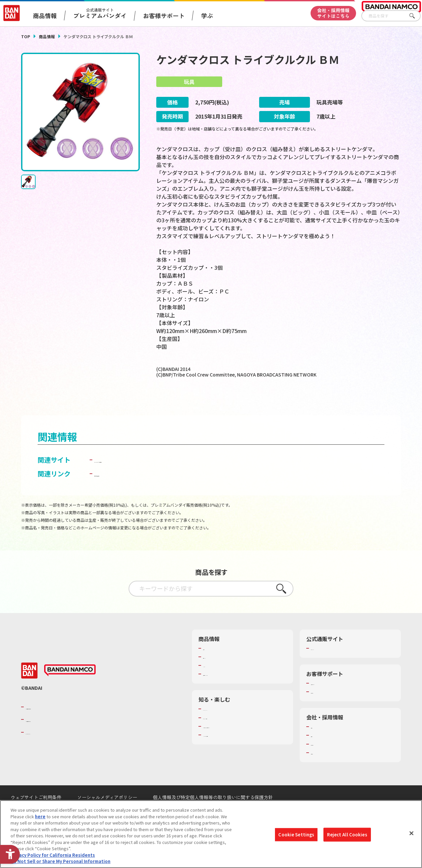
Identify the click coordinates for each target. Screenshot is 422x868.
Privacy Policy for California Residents (53, 855)
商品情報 (47, 36)
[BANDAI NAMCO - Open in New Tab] (70, 687)
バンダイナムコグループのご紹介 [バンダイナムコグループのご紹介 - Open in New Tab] (65, 724)
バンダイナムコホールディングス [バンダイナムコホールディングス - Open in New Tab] (65, 737)
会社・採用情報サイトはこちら (333, 13)
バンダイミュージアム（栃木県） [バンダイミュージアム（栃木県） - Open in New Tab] (235, 758)
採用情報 (319, 752)
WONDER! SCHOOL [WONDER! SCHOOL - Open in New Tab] (222, 726)
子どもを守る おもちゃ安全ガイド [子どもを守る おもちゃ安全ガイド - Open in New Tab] (145, 490)
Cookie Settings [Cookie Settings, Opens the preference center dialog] (296, 835)
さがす (416, 16)
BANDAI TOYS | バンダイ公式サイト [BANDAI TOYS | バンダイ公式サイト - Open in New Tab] (148, 476)
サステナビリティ (328, 761)
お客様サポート (164, 15)
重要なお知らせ (326, 709)
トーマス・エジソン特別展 (229, 735)
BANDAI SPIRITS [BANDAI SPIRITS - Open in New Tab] (46, 749)
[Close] (411, 833)
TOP (26, 36)
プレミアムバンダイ (330, 665)
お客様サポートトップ (332, 700)
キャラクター (216, 683)
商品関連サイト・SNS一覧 (229, 691)
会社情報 (319, 744)
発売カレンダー (218, 674)
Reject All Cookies (347, 835)
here (40, 816)
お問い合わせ (324, 770)
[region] (211, 834)
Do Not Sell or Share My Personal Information (60, 861)
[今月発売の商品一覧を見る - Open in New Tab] (217, 402)
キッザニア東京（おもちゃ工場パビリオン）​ (242, 746)
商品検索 (212, 665)
